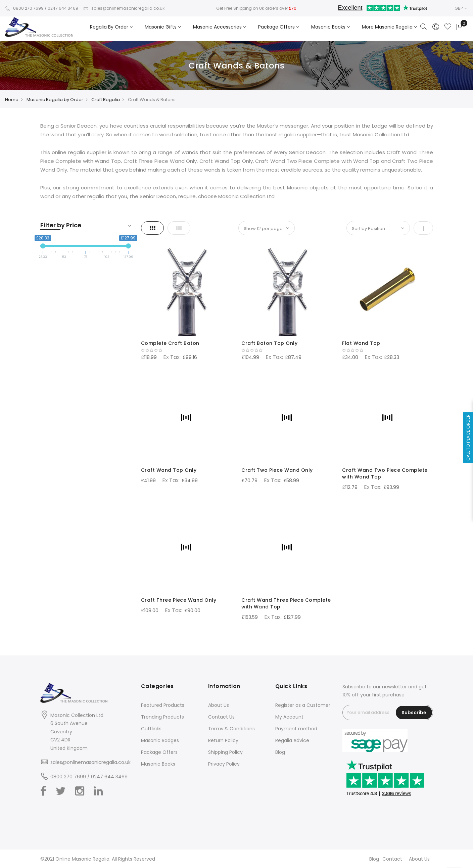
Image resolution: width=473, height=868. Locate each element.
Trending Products (162, 717)
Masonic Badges (160, 740)
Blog (280, 752)
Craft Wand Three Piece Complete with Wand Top (286, 603)
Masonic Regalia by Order (55, 100)
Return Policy (223, 740)
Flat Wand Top (361, 343)
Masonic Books (158, 764)
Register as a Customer (303, 705)
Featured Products (163, 705)
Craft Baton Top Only (269, 343)
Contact (392, 859)
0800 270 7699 (24, 8)
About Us (219, 705)
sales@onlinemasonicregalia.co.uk (124, 8)
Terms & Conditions (231, 729)
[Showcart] (460, 27)
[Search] (424, 27)
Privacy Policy (224, 764)
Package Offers (159, 752)
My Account (289, 717)
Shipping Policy (225, 752)
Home (12, 100)
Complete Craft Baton (170, 343)
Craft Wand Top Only (169, 470)
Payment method (296, 729)
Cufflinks (151, 729)
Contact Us (221, 717)
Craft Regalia (106, 100)
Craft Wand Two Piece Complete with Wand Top (385, 473)
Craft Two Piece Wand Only (277, 470)
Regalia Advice (292, 740)
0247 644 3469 (63, 8)
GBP (461, 8)
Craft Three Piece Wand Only (179, 600)
